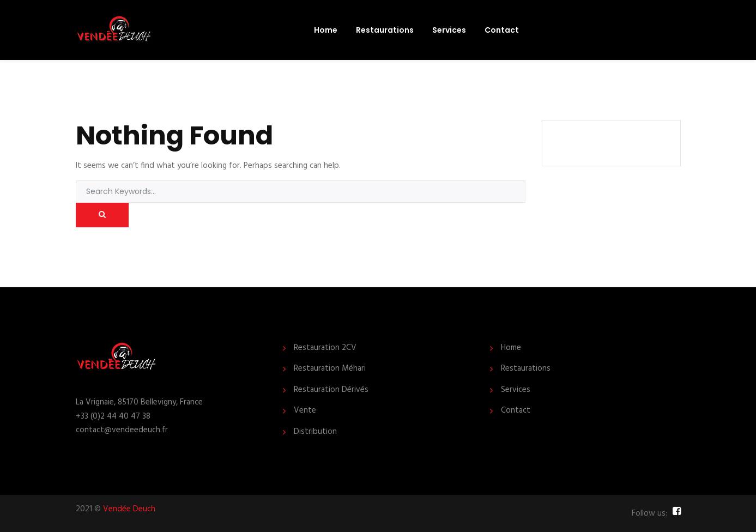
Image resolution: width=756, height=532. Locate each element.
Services (449, 30)
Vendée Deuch (129, 509)
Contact (502, 30)
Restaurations (385, 30)
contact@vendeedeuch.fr (122, 430)
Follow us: (649, 514)
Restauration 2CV (325, 348)
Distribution (315, 432)
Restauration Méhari (330, 369)
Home (326, 30)
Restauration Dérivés (331, 390)
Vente (305, 411)
